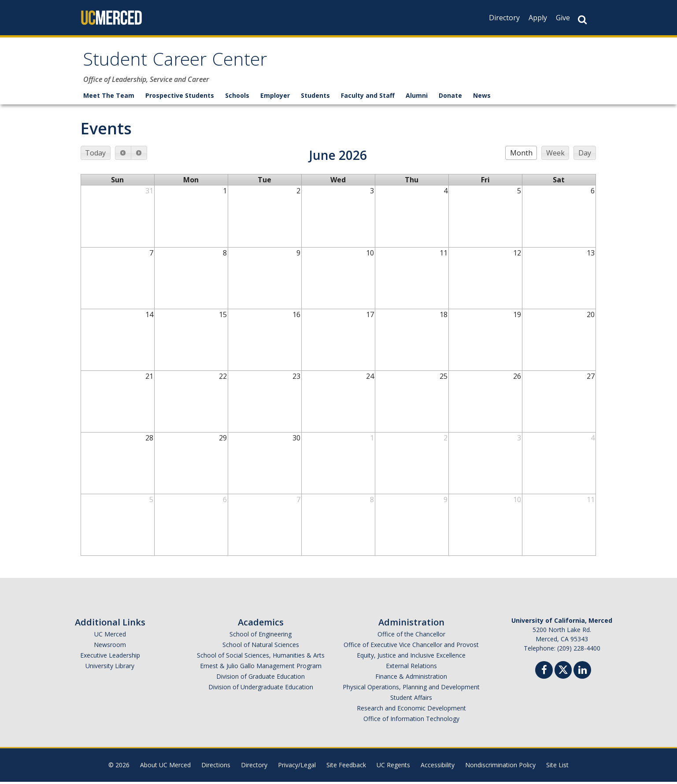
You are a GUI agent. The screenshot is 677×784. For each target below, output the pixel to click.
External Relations (411, 668)
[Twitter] (563, 671)
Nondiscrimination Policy (500, 767)
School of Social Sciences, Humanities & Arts (261, 657)
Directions (216, 767)
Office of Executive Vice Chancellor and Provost (411, 647)
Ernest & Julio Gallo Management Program (261, 668)
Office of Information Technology (411, 721)
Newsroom (110, 647)
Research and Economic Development (411, 710)
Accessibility (438, 767)
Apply (538, 18)
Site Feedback (346, 767)
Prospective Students (180, 98)
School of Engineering (261, 636)
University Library (110, 668)
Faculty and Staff (368, 98)
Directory (504, 18)
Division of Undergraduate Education (261, 689)
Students (315, 98)
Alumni (417, 98)
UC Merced (110, 636)
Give (563, 18)
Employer (275, 98)
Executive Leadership (110, 657)
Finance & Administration (411, 679)
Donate (450, 98)
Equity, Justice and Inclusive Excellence (411, 657)
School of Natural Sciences (261, 647)
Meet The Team (109, 98)
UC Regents (393, 767)
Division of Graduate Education (261, 679)
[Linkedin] (582, 673)
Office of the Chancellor (411, 636)
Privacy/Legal (297, 767)
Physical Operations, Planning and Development (411, 689)
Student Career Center (183, 63)
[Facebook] (544, 673)
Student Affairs (411, 700)
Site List (557, 767)
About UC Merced (165, 767)
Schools (237, 98)
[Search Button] (582, 20)
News (482, 98)
